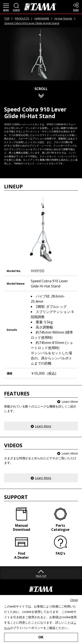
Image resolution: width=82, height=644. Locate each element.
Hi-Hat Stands (63, 18)
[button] (6, 7)
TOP (7, 18)
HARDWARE (42, 18)
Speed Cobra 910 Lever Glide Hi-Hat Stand (32, 23)
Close (74, 600)
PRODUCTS (22, 18)
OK (41, 637)
